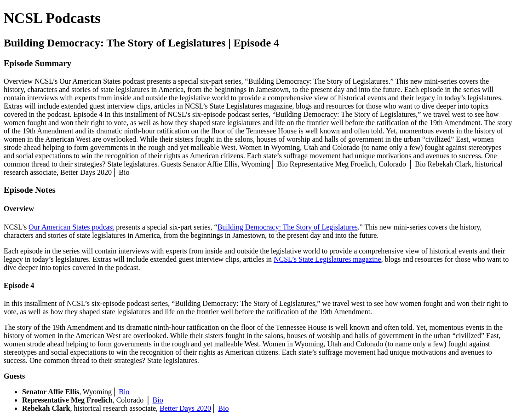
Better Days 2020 (185, 408)
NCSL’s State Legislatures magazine (327, 259)
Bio (123, 392)
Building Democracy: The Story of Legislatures (288, 227)
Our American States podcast (71, 227)
